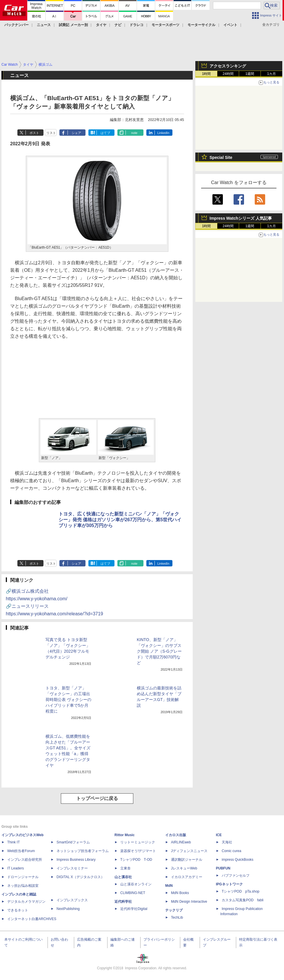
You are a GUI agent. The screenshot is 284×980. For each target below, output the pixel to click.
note (134, 133)
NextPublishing (68, 909)
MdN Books (180, 893)
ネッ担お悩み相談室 (23, 886)
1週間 (250, 74)
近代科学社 (123, 902)
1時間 (206, 74)
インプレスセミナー (72, 868)
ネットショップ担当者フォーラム (83, 851)
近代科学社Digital (134, 909)
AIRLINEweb (181, 842)
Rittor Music (124, 835)
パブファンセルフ (236, 876)
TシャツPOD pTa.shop (241, 891)
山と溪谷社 (123, 877)
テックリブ (174, 910)
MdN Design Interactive (189, 902)
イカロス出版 (176, 835)
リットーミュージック (138, 842)
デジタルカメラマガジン (26, 902)
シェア (76, 133)
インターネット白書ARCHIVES (32, 919)
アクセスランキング (228, 66)
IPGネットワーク (229, 884)
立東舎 (125, 868)
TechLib (177, 917)
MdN (169, 886)
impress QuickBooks (237, 860)
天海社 (227, 842)
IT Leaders (16, 868)
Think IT (13, 842)
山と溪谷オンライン (136, 884)
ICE (219, 835)
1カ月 (272, 74)
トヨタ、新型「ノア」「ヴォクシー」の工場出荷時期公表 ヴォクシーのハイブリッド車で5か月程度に (68, 700)
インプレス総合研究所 (25, 860)
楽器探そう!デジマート (138, 851)
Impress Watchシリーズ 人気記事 (241, 218)
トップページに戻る (97, 798)
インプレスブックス (72, 900)
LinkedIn (163, 133)
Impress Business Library (76, 860)
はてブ (105, 133)
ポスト (34, 133)
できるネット (18, 910)
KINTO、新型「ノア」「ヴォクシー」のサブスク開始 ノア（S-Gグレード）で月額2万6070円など (159, 651)
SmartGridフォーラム (73, 842)
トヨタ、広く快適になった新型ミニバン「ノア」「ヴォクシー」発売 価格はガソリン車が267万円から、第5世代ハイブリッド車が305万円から (120, 520)
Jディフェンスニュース (189, 851)
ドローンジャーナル (23, 877)
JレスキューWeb (184, 868)
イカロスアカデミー (187, 877)
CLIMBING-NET (133, 893)
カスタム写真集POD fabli (243, 900)
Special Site (221, 157)
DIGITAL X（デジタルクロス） (80, 877)
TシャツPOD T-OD (136, 860)
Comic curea (231, 851)
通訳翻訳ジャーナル (187, 860)
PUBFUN (223, 868)
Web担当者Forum (21, 851)
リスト (51, 133)
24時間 (228, 74)
